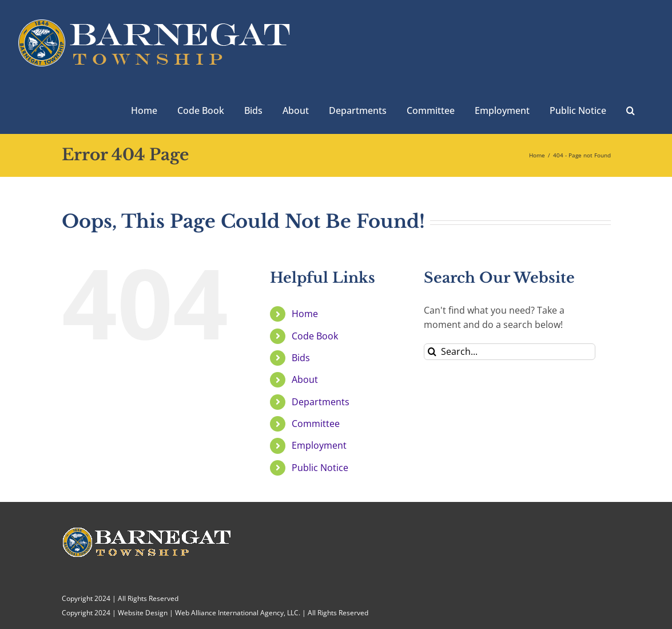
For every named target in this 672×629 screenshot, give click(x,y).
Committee (316, 424)
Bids (301, 358)
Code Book (315, 336)
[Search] (432, 352)
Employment (319, 445)
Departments (321, 402)
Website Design (143, 613)
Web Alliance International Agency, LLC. (238, 613)
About (305, 379)
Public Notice (320, 468)
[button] (631, 109)
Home (305, 314)
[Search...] (510, 352)
